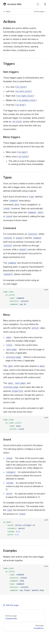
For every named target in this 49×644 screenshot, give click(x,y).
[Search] (38, 4)
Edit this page (11, 605)
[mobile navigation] (45, 4)
